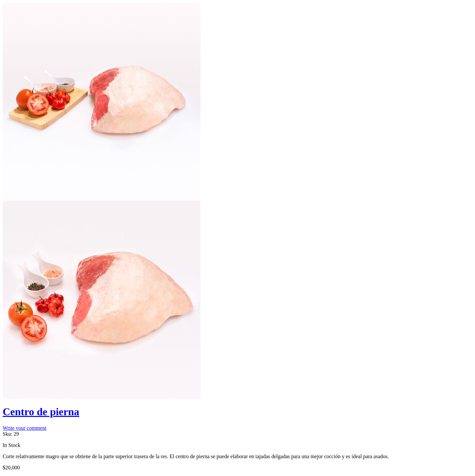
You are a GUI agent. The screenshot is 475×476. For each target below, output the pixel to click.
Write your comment (25, 428)
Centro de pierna (41, 412)
